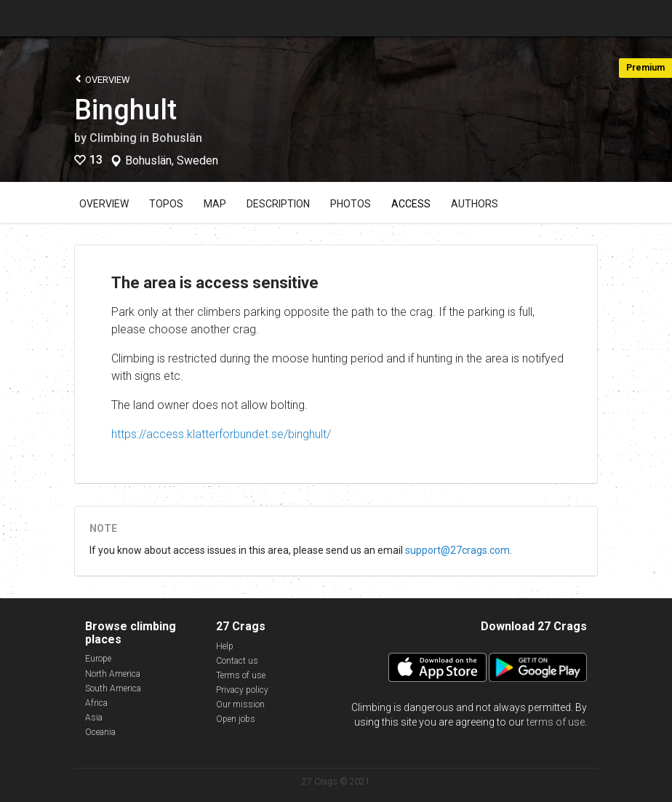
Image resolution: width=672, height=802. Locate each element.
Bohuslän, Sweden (172, 161)
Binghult (125, 110)
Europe (98, 659)
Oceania (100, 732)
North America (113, 674)
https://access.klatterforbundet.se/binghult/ (221, 434)
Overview (102, 79)
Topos (166, 204)
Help (225, 646)
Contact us (237, 661)
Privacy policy (242, 690)
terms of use (556, 722)
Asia (94, 718)
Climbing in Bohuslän (146, 138)
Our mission (240, 704)
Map (215, 204)
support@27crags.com (457, 550)
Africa (96, 703)
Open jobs (236, 719)
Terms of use (241, 675)
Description (278, 204)
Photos (351, 204)
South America (113, 688)
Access (411, 204)
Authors (475, 204)
